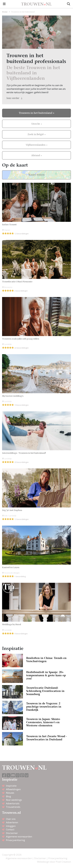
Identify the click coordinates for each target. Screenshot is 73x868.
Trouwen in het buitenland (36, 113)
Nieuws (10, 793)
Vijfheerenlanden (36, 145)
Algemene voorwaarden (19, 837)
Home (5, 12)
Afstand (36, 155)
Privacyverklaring (15, 840)
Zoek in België (36, 134)
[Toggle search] (69, 4)
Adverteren (12, 822)
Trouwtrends (13, 807)
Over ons (11, 819)
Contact (10, 829)
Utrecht (36, 124)
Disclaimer (12, 833)
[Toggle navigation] (4, 4)
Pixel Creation (63, 862)
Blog (8, 796)
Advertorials (13, 803)
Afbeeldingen (13, 789)
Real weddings (14, 800)
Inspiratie (11, 786)
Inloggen (11, 826)
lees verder (15, 98)
